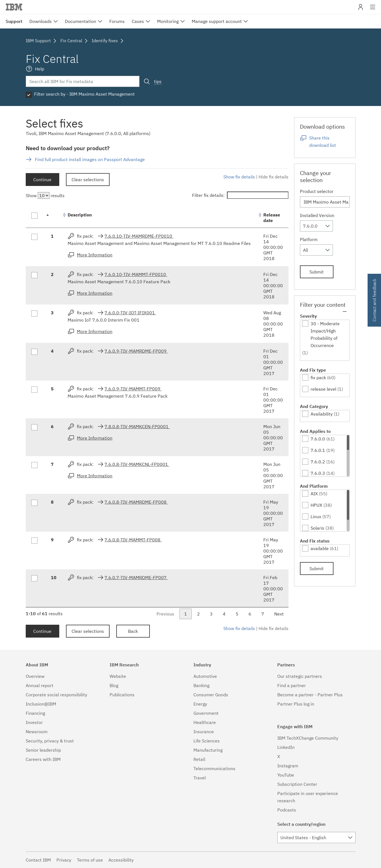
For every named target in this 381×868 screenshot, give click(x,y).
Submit (317, 272)
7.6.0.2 (318, 462)
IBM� (14, 7)
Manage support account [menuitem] (217, 21)
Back (133, 631)
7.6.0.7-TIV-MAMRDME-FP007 (136, 577)
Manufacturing (208, 750)
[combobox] (316, 226)
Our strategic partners (300, 676)
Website (118, 676)
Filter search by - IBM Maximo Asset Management (84, 94)
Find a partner (292, 685)
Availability (322, 414)
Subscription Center (297, 784)
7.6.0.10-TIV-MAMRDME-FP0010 (139, 236)
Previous (165, 614)
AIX (314, 494)
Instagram (288, 766)
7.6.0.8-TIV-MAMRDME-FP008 (136, 502)
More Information (95, 255)
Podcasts (287, 810)
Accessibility (121, 860)
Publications (122, 695)
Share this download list (323, 141)
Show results (45, 195)
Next (279, 614)
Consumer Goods (211, 695)
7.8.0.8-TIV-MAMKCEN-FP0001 (137, 426)
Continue (42, 180)
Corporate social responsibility (56, 695)
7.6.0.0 (318, 439)
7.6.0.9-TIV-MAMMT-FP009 (133, 389)
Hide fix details (274, 177)
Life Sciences (207, 741)
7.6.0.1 (318, 450)
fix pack (318, 378)
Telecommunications (214, 768)
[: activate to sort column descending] (54, 218)
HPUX (316, 505)
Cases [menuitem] (138, 21)
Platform (309, 239)
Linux (316, 516)
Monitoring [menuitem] (168, 21)
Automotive (205, 676)
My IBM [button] (361, 9)
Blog (114, 685)
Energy (200, 704)
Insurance (204, 732)
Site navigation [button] (373, 10)
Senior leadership (43, 750)
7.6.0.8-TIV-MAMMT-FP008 (133, 540)
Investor (34, 722)
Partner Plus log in (296, 704)
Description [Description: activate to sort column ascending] (80, 215)
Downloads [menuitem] (41, 21)
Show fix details (239, 177)
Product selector (317, 191)
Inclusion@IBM (41, 704)
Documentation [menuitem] (81, 21)
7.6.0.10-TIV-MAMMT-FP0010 (136, 274)
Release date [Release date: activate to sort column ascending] (272, 218)
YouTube (286, 775)
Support (14, 21)
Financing (35, 713)
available (320, 548)
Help (40, 69)
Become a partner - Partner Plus (310, 695)
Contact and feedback (374, 300)
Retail (199, 759)
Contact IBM (38, 860)
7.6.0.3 (318, 473)
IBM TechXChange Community (308, 738)
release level (323, 389)
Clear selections (88, 180)
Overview (35, 676)
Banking (201, 685)
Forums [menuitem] (117, 21)
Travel (200, 778)
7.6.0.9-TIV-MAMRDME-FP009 (136, 351)
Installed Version (317, 215)
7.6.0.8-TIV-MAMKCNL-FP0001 (137, 464)
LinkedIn (286, 747)
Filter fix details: (240, 195)
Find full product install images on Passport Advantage (90, 159)
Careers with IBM (43, 759)
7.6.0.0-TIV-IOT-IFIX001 (130, 313)
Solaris (317, 528)
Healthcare (205, 722)
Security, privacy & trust (50, 741)
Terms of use (90, 860)
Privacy (64, 860)
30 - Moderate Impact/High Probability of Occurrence (325, 334)
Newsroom (37, 732)
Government (206, 713)
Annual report (40, 685)
